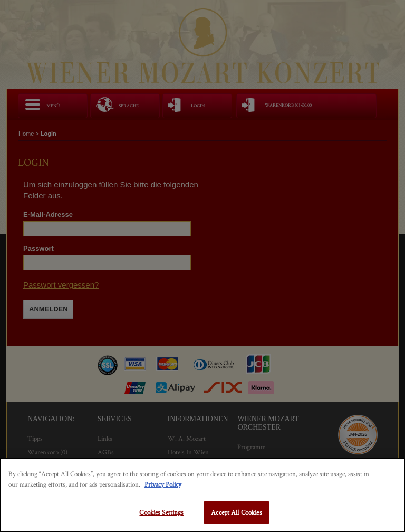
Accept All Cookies (236, 512)
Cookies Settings (161, 512)
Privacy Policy (163, 484)
